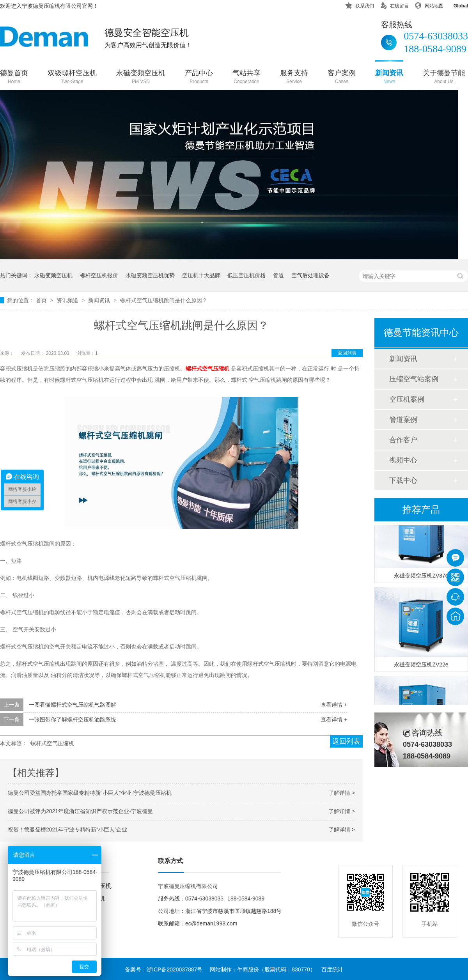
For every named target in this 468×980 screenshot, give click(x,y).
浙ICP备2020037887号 (175, 969)
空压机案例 (407, 399)
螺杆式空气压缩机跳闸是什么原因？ (164, 300)
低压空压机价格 (246, 275)
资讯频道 (68, 300)
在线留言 (394, 4)
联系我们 (360, 4)
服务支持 (294, 77)
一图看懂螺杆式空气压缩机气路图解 (73, 705)
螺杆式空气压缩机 (52, 743)
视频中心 (403, 460)
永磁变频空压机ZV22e (421, 666)
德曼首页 (14, 77)
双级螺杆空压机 (72, 77)
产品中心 (199, 77)
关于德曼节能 (444, 77)
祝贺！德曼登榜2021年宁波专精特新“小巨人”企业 (67, 829)
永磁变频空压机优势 (150, 275)
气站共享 (246, 77)
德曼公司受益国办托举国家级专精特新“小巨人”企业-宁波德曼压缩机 (90, 793)
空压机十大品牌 (201, 275)
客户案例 (342, 77)
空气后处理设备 (310, 275)
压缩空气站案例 (414, 379)
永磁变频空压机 (141, 77)
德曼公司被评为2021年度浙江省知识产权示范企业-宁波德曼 (80, 811)
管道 (278, 275)
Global (456, 4)
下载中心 (403, 480)
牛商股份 (248, 969)
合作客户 (403, 440)
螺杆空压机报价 (99, 275)
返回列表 (347, 353)
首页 (42, 300)
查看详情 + (334, 705)
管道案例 (403, 420)
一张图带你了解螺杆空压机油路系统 (73, 719)
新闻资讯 (389, 77)
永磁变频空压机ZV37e (421, 578)
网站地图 (429, 4)
